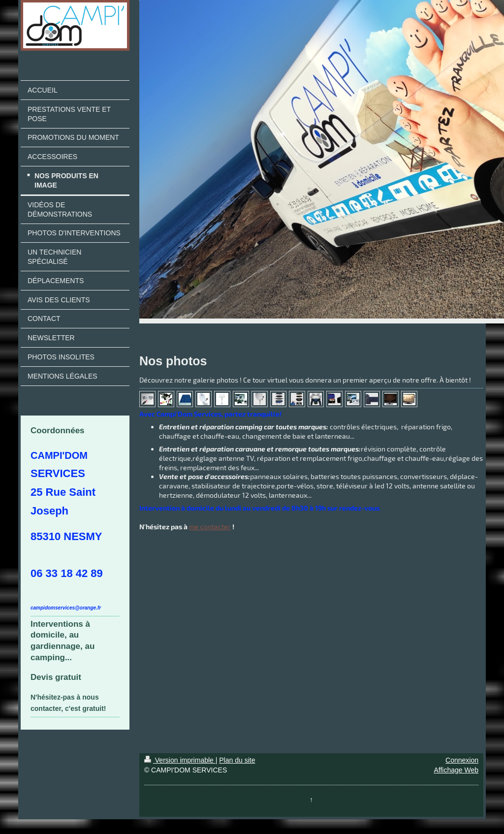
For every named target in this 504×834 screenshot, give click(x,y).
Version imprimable (180, 760)
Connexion (462, 760)
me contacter (210, 527)
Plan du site (237, 760)
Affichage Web (456, 770)
